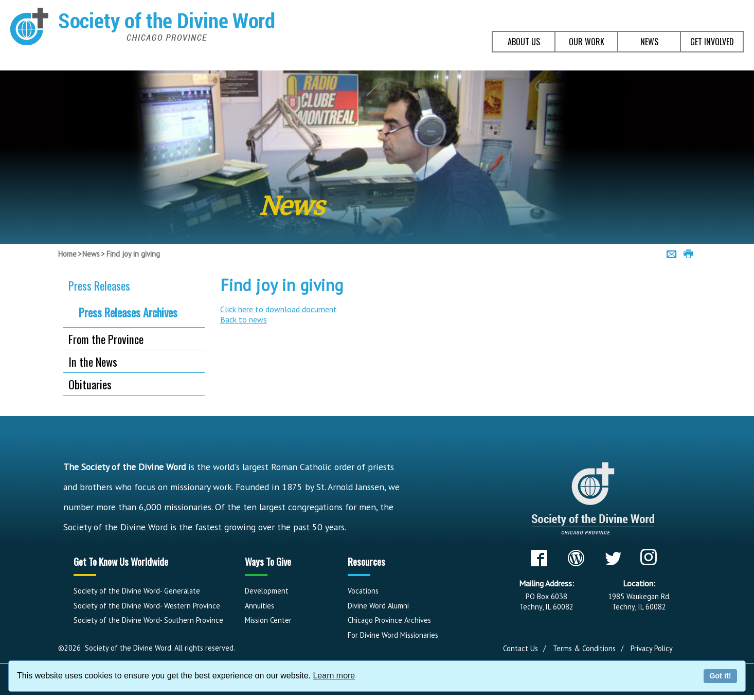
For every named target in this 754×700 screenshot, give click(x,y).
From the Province (106, 339)
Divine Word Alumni (378, 606)
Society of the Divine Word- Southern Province (148, 620)
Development (267, 591)
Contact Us (520, 648)
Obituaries (90, 384)
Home (67, 254)
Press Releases (99, 285)
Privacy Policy (652, 648)
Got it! (720, 676)
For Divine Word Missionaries (393, 635)
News (91, 254)
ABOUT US (524, 42)
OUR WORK (587, 42)
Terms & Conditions (584, 648)
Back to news (244, 319)
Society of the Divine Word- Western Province (147, 606)
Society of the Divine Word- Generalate (137, 591)
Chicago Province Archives (389, 620)
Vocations (363, 591)
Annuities (259, 606)
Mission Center (268, 620)
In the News (93, 361)
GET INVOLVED (712, 42)
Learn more (334, 676)
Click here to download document (279, 309)
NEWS (649, 42)
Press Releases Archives (128, 312)
